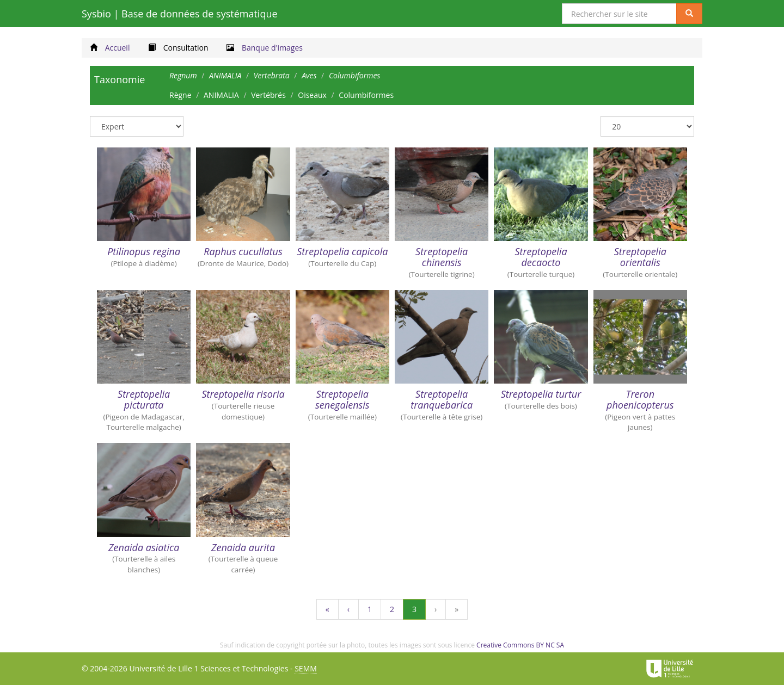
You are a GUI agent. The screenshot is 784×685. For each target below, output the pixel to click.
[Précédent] (348, 609)
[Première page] (327, 609)
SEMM (306, 668)
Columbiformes (366, 95)
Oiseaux (312, 95)
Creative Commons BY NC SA (520, 645)
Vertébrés (268, 95)
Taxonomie (120, 79)
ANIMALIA (221, 95)
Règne (180, 95)
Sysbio (180, 14)
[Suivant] (436, 609)
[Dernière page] (457, 609)
